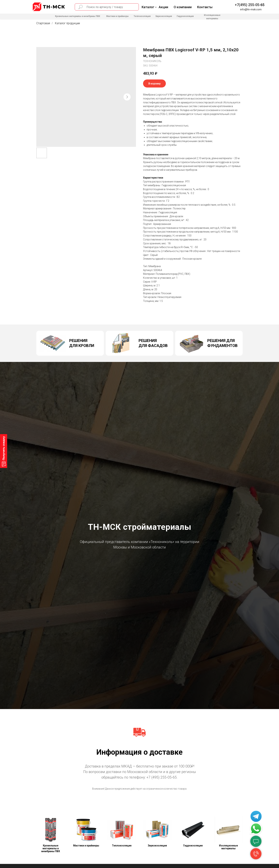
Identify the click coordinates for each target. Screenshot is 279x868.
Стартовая (43, 23)
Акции (163, 7)
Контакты (205, 7)
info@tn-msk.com (251, 9)
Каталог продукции (67, 23)
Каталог (148, 7)
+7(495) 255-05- (248, 5)
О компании (183, 7)
